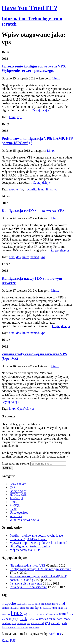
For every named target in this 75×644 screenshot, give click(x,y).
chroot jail (15, 608)
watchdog (56, 623)
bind (12, 257)
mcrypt (39, 614)
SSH (14, 624)
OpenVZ (23, 409)
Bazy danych (18, 484)
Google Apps (18, 491)
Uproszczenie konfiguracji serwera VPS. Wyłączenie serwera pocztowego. (34, 68)
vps (19, 117)
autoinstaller (22, 604)
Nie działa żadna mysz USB (28, 565)
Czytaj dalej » (40, 110)
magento (31, 614)
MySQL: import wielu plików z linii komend (38, 543)
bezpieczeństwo (49, 604)
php (15, 618)
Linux (56, 78)
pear (8, 619)
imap (60, 608)
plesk (23, 618)
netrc (71, 614)
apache (13, 189)
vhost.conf (37, 623)
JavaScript (16, 498)
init (65, 608)
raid (37, 619)
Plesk (13, 509)
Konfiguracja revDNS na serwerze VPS (33, 211)
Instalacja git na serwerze (26, 583)
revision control (48, 619)
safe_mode (64, 619)
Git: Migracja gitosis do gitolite (30, 546)
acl (3, 604)
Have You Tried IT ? (29, 8)
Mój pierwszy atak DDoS (26, 550)
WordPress (55, 634)
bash (37, 604)
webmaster (22, 627)
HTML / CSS (18, 495)
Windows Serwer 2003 (24, 520)
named (35, 257)
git (41, 608)
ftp (21, 189)
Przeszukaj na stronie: (16, 463)
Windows (16, 516)
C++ (12, 487)
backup (31, 604)
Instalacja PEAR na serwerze (28, 587)
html (54, 608)
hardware (47, 608)
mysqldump (48, 614)
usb (29, 624)
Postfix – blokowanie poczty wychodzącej (37, 536)
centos (6, 608)
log (25, 614)
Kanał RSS (9, 641)
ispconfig (31, 189)
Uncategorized (19, 513)
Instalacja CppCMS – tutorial (28, 539)
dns (18, 257)
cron (22, 608)
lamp (41, 189)
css (27, 608)
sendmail (6, 623)
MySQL (15, 505)
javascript (6, 614)
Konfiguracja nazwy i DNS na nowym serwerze (40, 569)
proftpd (31, 619)
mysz (56, 614)
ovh (3, 619)
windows (34, 627)
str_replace (22, 624)
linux (12, 117)
